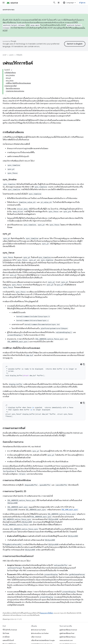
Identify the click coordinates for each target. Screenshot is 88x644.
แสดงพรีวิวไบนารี (8, 640)
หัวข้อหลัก (19, 55)
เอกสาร (11, 55)
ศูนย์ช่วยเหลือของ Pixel (67, 633)
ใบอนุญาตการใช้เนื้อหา (47, 613)
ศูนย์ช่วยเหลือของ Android (68, 630)
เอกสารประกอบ (9, 10)
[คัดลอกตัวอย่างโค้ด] (84, 364)
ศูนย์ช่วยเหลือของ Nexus (68, 637)
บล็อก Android (36, 637)
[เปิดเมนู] (4, 3)
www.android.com (66, 640)
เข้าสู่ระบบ (82, 3)
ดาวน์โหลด (6, 637)
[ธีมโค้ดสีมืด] (81, 364)
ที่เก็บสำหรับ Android (10, 630)
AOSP (5, 55)
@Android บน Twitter (38, 630)
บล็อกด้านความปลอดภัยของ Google (43, 640)
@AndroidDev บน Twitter (40, 633)
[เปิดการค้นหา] (54, 3)
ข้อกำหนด (6, 633)
